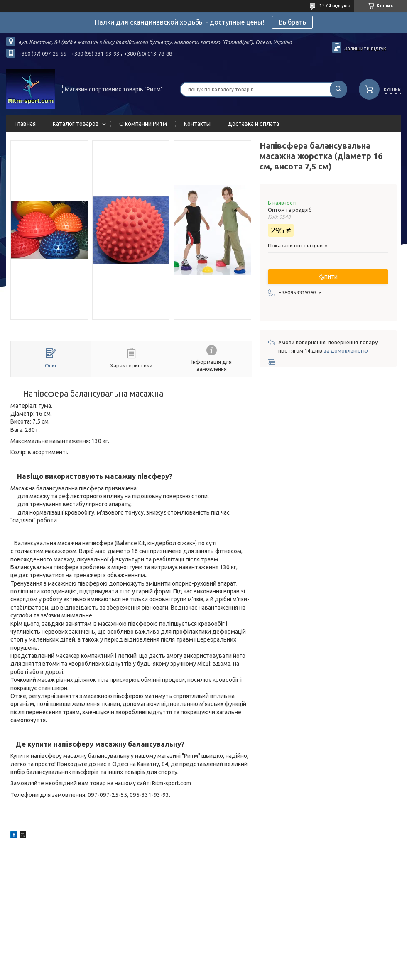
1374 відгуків (335, 6)
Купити (328, 277)
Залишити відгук (365, 48)
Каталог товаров (76, 124)
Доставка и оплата (253, 124)
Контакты (197, 124)
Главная (25, 124)
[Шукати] (338, 89)
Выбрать (292, 22)
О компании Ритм (143, 124)
